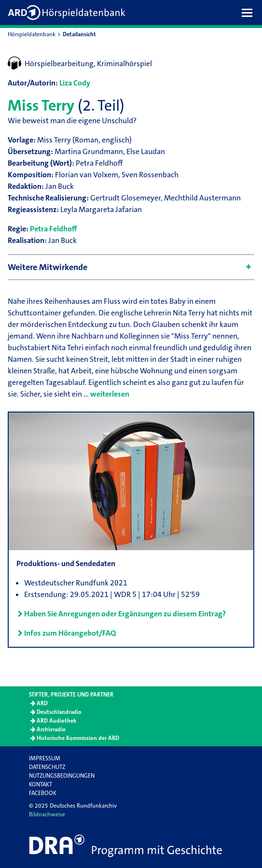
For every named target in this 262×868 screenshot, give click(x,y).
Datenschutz (47, 767)
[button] (249, 13)
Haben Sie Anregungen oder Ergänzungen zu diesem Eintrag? (125, 614)
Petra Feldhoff (54, 229)
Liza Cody (75, 83)
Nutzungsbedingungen (62, 776)
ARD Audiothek (56, 721)
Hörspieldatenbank (32, 34)
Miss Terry (41, 106)
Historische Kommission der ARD (78, 738)
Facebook (43, 793)
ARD (42, 703)
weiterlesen (110, 394)
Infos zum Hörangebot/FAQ (70, 633)
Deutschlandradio (59, 712)
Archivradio (51, 729)
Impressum (45, 758)
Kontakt (41, 784)
